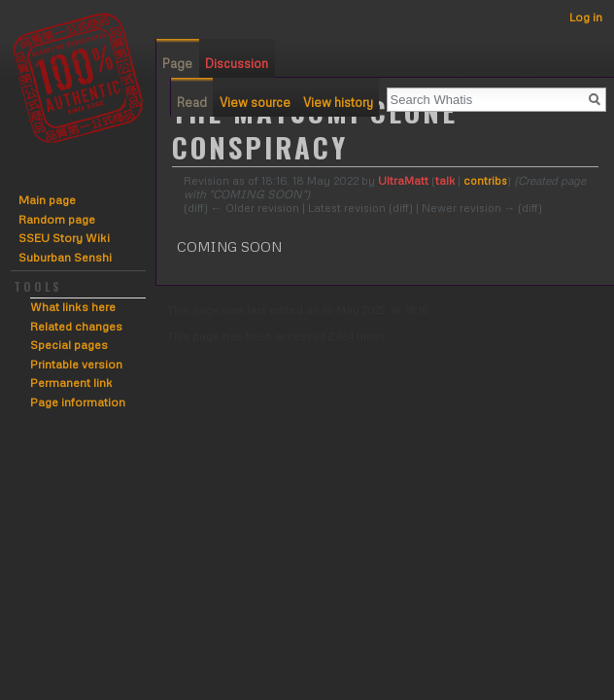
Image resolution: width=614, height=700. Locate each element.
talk (445, 180)
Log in (586, 17)
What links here (73, 307)
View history (338, 102)
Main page (47, 200)
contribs (485, 180)
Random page (57, 219)
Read (192, 102)
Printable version (76, 364)
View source (255, 102)
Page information (78, 402)
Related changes (76, 326)
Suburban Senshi (65, 257)
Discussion (237, 63)
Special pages (69, 345)
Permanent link (71, 383)
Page (177, 63)
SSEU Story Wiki (64, 238)
